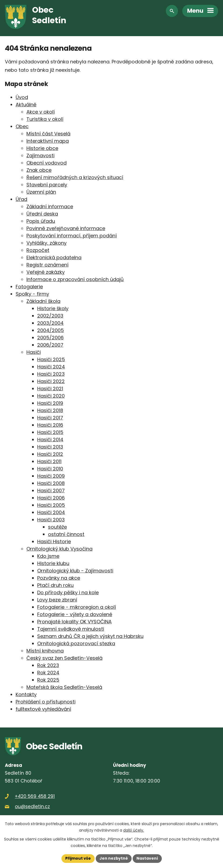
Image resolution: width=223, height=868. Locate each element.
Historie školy (53, 308)
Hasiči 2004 (51, 512)
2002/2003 (50, 316)
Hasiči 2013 (50, 447)
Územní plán (41, 192)
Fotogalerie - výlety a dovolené (75, 614)
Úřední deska (42, 214)
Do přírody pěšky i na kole (68, 592)
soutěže (57, 527)
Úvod (22, 97)
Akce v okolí (41, 112)
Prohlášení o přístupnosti (46, 702)
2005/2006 (50, 338)
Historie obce (42, 148)
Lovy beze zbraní (57, 600)
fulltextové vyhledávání (43, 709)
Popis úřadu (41, 221)
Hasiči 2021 (50, 389)
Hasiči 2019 (50, 403)
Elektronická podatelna (54, 257)
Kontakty (26, 694)
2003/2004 (50, 323)
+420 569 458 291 (35, 796)
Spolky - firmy (32, 294)
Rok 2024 (48, 673)
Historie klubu (53, 563)
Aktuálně (26, 105)
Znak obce (39, 170)
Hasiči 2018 (50, 410)
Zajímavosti (40, 156)
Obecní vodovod (47, 163)
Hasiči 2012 (50, 454)
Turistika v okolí (45, 119)
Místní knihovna (45, 651)
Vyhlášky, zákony (47, 243)
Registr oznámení (47, 265)
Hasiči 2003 (51, 520)
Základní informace (50, 206)
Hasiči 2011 (49, 461)
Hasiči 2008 (51, 483)
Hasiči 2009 (51, 476)
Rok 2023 (48, 665)
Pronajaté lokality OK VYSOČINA (74, 622)
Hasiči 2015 (50, 432)
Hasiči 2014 (50, 440)
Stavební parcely (47, 185)
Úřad (21, 199)
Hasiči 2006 (51, 498)
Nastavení (147, 858)
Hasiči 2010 (50, 469)
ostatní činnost (66, 534)
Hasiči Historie (54, 541)
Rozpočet (38, 250)
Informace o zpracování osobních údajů (75, 279)
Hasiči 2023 (51, 374)
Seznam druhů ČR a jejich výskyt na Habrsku (90, 636)
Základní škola (43, 301)
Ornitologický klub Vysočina (59, 549)
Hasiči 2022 (51, 381)
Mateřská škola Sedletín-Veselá (64, 687)
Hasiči (34, 352)
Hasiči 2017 (50, 418)
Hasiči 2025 (51, 359)
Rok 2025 (48, 680)
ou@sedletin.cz (32, 807)
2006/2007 (50, 345)
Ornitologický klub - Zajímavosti (75, 571)
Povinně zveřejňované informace (66, 228)
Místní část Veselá (48, 134)
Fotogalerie (29, 287)
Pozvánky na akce (59, 578)
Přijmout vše (78, 858)
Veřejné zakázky (46, 272)
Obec (22, 126)
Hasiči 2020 (51, 396)
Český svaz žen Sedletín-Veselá (64, 658)
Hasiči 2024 (51, 367)
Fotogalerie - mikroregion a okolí (77, 607)
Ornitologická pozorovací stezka (76, 643)
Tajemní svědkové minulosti (71, 629)
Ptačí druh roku (55, 585)
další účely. (134, 830)
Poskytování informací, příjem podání (72, 236)
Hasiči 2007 (51, 491)
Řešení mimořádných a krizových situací (75, 177)
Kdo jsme (48, 556)
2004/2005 (51, 330)
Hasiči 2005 (51, 505)
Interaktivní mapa (48, 141)
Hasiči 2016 (50, 425)
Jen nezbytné (114, 858)
